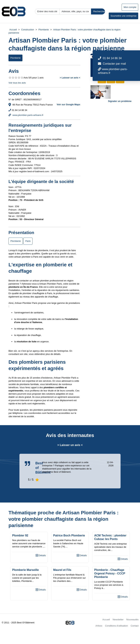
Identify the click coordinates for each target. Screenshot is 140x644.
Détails (41, 555)
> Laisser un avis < (70, 78)
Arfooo (99, 626)
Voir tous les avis (17, 83)
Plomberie (44, 30)
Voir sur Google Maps (68, 104)
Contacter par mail (114, 64)
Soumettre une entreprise (123, 16)
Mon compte (130, 7)
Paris (28, 241)
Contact (135, 626)
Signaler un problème (120, 101)
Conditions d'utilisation (116, 626)
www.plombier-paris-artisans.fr (26, 115)
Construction (28, 30)
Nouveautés (132, 620)
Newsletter (118, 620)
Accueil (13, 30)
